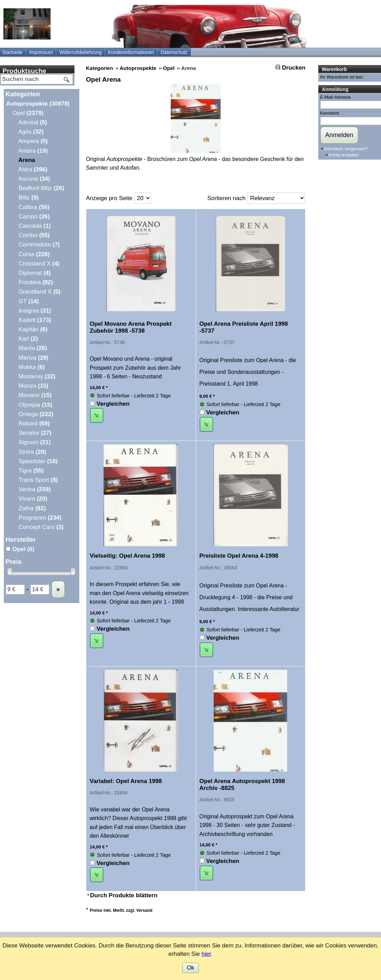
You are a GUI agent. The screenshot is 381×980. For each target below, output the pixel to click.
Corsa (34, 254)
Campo (34, 217)
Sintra (32, 452)
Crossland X (39, 264)
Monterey (37, 376)
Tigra (31, 471)
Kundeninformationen (131, 52)
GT (28, 301)
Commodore (39, 245)
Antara (33, 151)
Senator (35, 433)
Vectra (34, 489)
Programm (40, 518)
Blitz (28, 197)
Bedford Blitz (41, 188)
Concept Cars (41, 527)
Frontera (36, 282)
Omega (36, 414)
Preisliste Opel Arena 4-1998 (239, 556)
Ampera (33, 141)
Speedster (38, 461)
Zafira (32, 508)
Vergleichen (113, 404)
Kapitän (33, 329)
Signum (34, 442)
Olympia (35, 405)
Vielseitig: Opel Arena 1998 (127, 556)
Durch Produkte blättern (124, 895)
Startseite (12, 52)
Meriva (33, 358)
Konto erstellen (344, 155)
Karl (28, 339)
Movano (35, 395)
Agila (31, 132)
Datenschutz (174, 52)
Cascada (34, 226)
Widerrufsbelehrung (80, 52)
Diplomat (34, 273)
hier (206, 954)
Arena (26, 160)
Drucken (294, 68)
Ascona (34, 179)
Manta (33, 348)
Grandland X (39, 292)
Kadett (34, 320)
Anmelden (339, 135)
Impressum (41, 52)
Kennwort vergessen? (346, 149)
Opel (28, 113)
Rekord (34, 424)
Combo (34, 235)
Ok (190, 968)
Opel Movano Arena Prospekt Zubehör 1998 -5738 (131, 327)
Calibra (34, 207)
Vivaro (33, 499)
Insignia (34, 311)
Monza (33, 386)
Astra (33, 169)
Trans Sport (38, 480)
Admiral (33, 122)
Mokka (31, 367)
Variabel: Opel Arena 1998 (126, 781)
